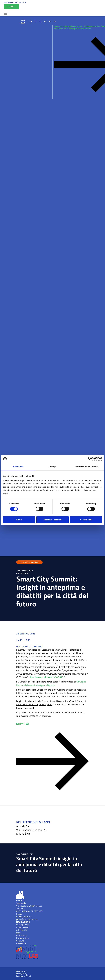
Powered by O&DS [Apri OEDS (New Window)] (23, 976)
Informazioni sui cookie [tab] (87, 467)
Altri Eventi (21, 930)
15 (55, 21)
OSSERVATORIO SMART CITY (29, 562)
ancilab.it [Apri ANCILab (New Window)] (22, 3)
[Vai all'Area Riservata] (11, 7)
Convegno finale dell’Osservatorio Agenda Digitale (51, 683)
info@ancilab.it (23, 917)
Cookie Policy (21, 971)
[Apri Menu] (6, 13)
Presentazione (23, 938)
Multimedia (21, 935)
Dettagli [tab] (52, 467)
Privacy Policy (22, 974)
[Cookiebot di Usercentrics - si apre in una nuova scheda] (90, 459)
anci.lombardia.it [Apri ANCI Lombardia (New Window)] (11, 3)
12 (40, 21)
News (19, 933)
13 (45, 21)
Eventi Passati (23, 927)
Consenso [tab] (18, 467)
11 (35, 21)
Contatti (20, 941)
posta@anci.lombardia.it (27, 919)
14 (50, 21)
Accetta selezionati (52, 520)
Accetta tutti (86, 520)
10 (31, 21)
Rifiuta (19, 520)
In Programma (23, 925)
